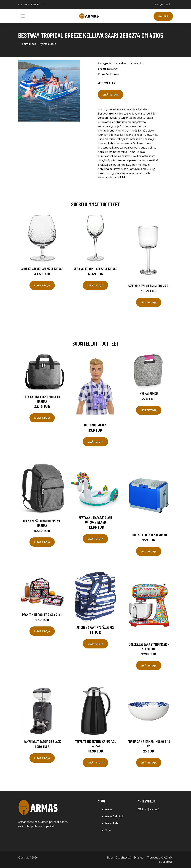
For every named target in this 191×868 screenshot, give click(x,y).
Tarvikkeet (29, 44)
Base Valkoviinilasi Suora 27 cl (149, 286)
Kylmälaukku (149, 393)
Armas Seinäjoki (114, 816)
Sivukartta (165, 862)
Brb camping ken (95, 425)
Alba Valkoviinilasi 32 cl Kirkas (95, 269)
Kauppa (163, 16)
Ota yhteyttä (123, 857)
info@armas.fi (163, 4)
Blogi (108, 830)
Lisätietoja (111, 95)
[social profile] (43, 5)
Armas (108, 809)
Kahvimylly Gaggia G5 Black (42, 741)
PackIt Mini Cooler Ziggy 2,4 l (42, 615)
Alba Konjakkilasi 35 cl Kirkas (42, 269)
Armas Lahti (112, 823)
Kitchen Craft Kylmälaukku (95, 627)
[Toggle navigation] (23, 16)
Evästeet (139, 857)
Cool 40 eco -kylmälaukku (149, 535)
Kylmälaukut (48, 44)
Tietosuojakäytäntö (159, 857)
